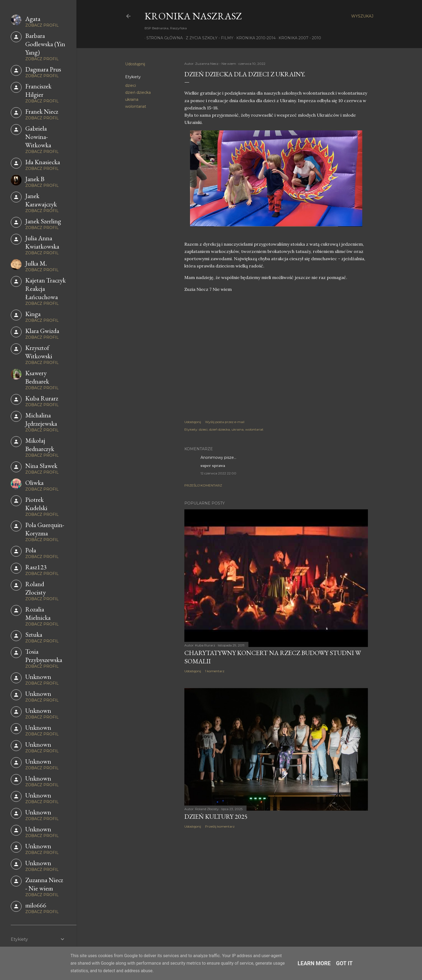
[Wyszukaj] (362, 16)
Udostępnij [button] (135, 64)
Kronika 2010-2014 (254, 38)
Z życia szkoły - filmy (208, 38)
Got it (344, 963)
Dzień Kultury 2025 (216, 816)
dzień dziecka (138, 92)
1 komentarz (215, 671)
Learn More (314, 963)
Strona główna (163, 38)
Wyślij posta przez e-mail (225, 422)
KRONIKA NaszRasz (193, 16)
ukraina (132, 99)
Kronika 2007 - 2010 (298, 38)
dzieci (131, 85)
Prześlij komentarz (203, 485)
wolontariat (136, 106)
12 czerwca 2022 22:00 (218, 473)
